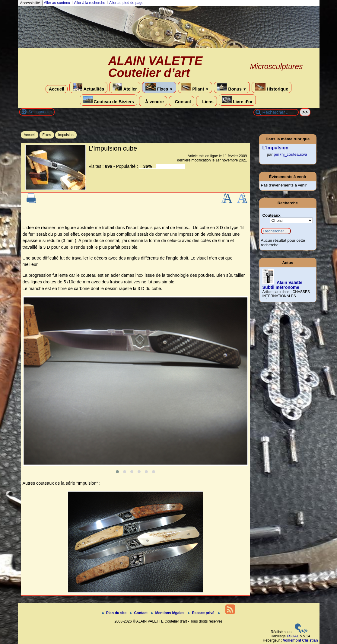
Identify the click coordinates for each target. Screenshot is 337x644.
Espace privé (201, 613)
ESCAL (293, 636)
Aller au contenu (57, 3)
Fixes (159, 87)
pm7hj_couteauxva (290, 154)
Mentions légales (168, 613)
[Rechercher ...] (276, 112)
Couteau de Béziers (109, 100)
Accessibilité (30, 3)
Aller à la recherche (89, 3)
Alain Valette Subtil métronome (283, 285)
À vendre (153, 101)
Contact (182, 101)
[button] (117, 472)
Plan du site (115, 613)
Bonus (232, 87)
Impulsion (66, 135)
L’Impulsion (276, 148)
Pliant (195, 87)
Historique (272, 87)
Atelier (125, 87)
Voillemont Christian (300, 640)
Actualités (88, 87)
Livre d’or (237, 100)
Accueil (57, 89)
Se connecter (40, 112)
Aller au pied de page (126, 3)
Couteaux (272, 215)
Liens (207, 101)
